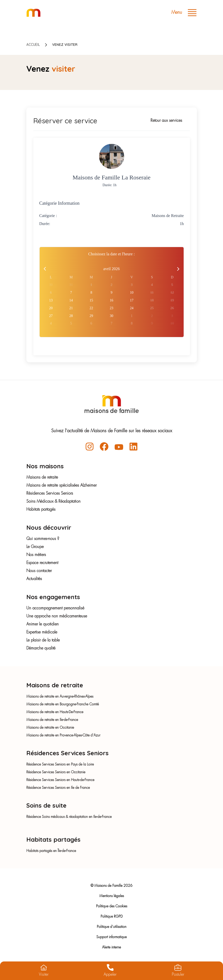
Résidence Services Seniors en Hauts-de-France (60, 780)
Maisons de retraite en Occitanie (50, 728)
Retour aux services (166, 121)
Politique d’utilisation (112, 927)
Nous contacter (39, 571)
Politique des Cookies (112, 906)
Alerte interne (111, 947)
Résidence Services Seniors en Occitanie (56, 772)
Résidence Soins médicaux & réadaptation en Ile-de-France (69, 817)
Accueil (33, 45)
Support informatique (111, 937)
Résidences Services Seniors (50, 494)
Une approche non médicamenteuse (57, 616)
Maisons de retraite (42, 478)
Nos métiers (36, 555)
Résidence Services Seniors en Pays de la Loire (60, 765)
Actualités (34, 579)
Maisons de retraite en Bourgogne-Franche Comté (63, 704)
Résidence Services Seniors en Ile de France (58, 788)
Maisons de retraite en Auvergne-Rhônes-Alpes (60, 697)
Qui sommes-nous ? (43, 539)
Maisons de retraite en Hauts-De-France (55, 712)
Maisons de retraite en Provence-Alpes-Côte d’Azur (63, 735)
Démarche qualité (41, 648)
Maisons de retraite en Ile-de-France (52, 720)
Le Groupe (35, 547)
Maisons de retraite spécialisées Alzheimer (61, 486)
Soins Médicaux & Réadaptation (53, 502)
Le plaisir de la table (43, 640)
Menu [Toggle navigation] (184, 13)
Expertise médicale (42, 632)
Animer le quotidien (43, 624)
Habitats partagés (41, 510)
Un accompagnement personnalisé (55, 608)
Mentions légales (112, 896)
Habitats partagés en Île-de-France (51, 851)
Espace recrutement (42, 563)
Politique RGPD (112, 917)
